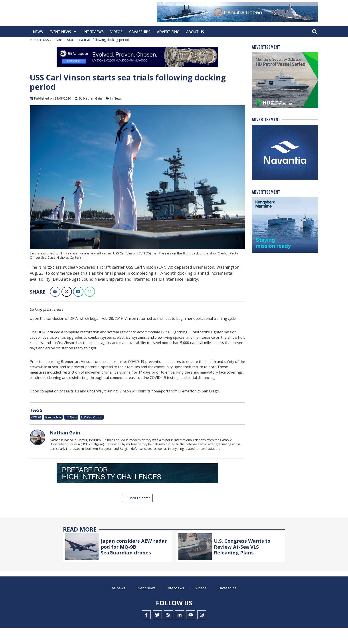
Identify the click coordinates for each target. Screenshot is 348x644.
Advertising (168, 32)
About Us (195, 32)
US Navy (71, 433)
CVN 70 (36, 433)
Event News (63, 32)
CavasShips (140, 32)
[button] (315, 32)
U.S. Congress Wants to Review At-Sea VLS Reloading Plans (242, 562)
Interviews (94, 32)
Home (35, 55)
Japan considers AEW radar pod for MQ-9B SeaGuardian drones (134, 562)
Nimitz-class (53, 433)
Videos (116, 32)
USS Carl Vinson (92, 433)
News (38, 32)
